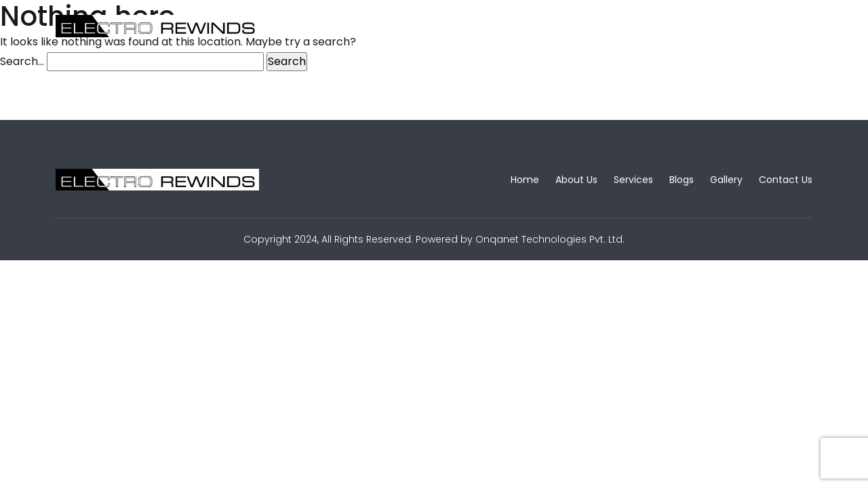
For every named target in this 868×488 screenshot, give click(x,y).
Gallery (581, 26)
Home (315, 26)
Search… (22, 61)
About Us (382, 26)
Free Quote (769, 26)
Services (456, 26)
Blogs (520, 26)
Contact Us (657, 26)
